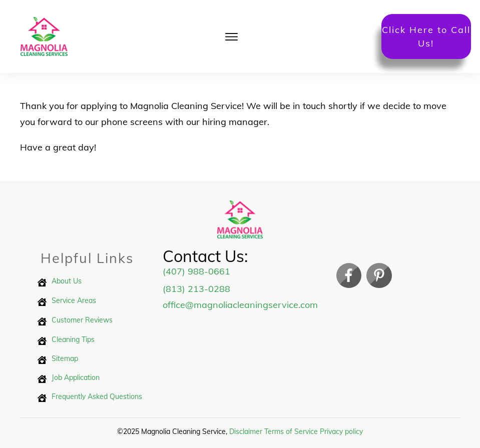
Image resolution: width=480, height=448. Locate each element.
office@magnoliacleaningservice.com (240, 305)
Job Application (76, 377)
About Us (67, 281)
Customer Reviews (82, 320)
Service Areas (74, 300)
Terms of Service (291, 431)
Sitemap (65, 358)
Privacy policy (341, 431)
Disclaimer (246, 431)
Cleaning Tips (73, 339)
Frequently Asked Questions (97, 396)
